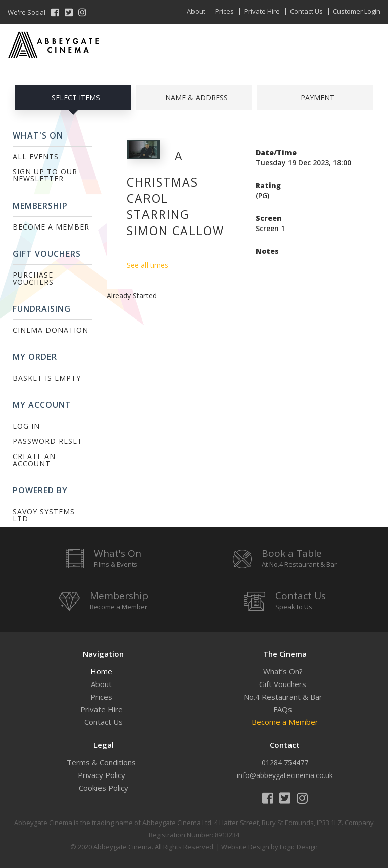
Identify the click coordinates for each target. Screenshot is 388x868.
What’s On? (283, 671)
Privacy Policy (102, 775)
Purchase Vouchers (33, 278)
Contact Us (306, 11)
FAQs (283, 709)
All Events (36, 156)
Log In (26, 426)
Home (101, 671)
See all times (148, 265)
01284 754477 (285, 763)
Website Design (245, 847)
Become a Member (51, 227)
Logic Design (299, 847)
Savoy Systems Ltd (44, 515)
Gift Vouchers (283, 684)
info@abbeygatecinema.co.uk (285, 775)
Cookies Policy (104, 788)
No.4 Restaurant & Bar (283, 697)
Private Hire (262, 11)
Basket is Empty (47, 378)
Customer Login (357, 11)
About (196, 11)
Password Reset (47, 441)
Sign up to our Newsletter (45, 175)
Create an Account (34, 460)
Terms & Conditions (101, 762)
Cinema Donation (51, 330)
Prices (225, 11)
